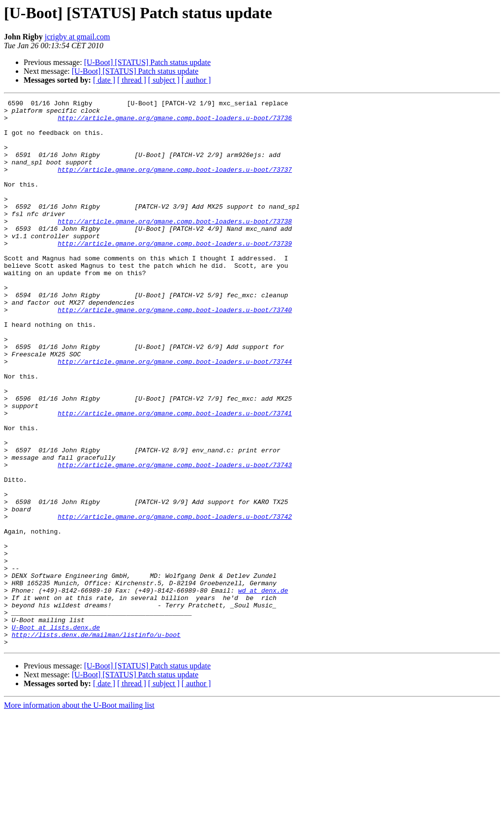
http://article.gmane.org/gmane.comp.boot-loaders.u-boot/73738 (175, 246)
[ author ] (196, 80)
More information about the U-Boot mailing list (79, 814)
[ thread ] (132, 80)
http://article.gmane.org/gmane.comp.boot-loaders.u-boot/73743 (175, 538)
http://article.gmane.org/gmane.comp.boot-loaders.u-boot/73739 (175, 273)
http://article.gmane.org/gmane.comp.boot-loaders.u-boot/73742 (175, 601)
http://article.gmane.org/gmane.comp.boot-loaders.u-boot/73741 (175, 476)
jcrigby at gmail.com (78, 37)
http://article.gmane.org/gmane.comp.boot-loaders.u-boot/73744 (175, 414)
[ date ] (104, 80)
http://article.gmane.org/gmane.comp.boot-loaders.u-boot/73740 (175, 352)
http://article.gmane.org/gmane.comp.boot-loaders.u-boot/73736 (175, 122)
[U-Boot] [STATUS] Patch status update (147, 62)
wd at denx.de (263, 689)
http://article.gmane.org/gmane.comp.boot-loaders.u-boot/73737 (175, 184)
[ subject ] (164, 80)
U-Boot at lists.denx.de (56, 733)
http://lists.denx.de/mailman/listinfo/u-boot (96, 742)
